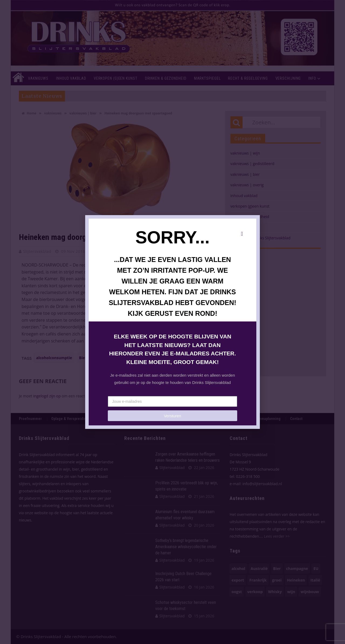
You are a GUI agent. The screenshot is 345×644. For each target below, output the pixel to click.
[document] (172, 322)
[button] (242, 234)
